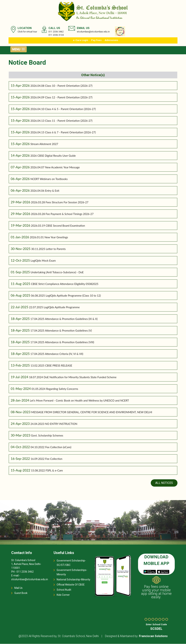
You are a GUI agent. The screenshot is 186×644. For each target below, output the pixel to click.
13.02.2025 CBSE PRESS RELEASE (51, 366)
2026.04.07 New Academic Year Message (55, 167)
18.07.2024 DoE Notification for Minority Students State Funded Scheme (73, 377)
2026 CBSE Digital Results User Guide (53, 156)
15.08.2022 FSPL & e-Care (47, 471)
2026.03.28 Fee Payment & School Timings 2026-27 (62, 214)
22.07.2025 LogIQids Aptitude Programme (54, 307)
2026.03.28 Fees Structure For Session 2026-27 (60, 202)
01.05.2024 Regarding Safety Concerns (55, 389)
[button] (19, 49)
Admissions (111, 40)
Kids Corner (63, 595)
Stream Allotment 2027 (44, 144)
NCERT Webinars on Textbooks (49, 179)
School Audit (64, 590)
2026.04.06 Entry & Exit (45, 191)
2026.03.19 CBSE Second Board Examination (58, 226)
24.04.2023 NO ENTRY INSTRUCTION (54, 424)
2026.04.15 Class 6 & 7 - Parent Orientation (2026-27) (63, 132)
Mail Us (18, 588)
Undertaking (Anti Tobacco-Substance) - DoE (57, 272)
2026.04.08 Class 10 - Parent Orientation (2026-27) (61, 86)
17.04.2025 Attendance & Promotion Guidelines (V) (61, 331)
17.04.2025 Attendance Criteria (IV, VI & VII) (57, 354)
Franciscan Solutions (153, 636)
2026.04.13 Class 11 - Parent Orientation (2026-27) (61, 121)
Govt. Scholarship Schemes (47, 436)
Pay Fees (96, 40)
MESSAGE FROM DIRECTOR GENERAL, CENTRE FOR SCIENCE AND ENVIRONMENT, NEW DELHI (92, 412)
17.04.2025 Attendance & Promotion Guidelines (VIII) (62, 342)
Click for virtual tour (27, 32)
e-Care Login (81, 40)
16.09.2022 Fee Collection (46, 459)
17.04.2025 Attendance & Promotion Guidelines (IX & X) (64, 319)
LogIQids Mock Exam (43, 261)
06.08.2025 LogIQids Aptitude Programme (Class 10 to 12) (66, 296)
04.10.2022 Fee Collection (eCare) (51, 447)
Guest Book (21, 593)
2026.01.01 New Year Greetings (49, 237)
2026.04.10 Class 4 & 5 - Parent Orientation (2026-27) (63, 109)
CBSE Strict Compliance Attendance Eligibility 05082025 (65, 284)
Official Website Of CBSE (71, 585)
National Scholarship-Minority (73, 580)
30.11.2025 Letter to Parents (48, 249)
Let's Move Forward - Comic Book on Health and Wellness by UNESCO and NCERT (79, 401)
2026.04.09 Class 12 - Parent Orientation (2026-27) (61, 97)
